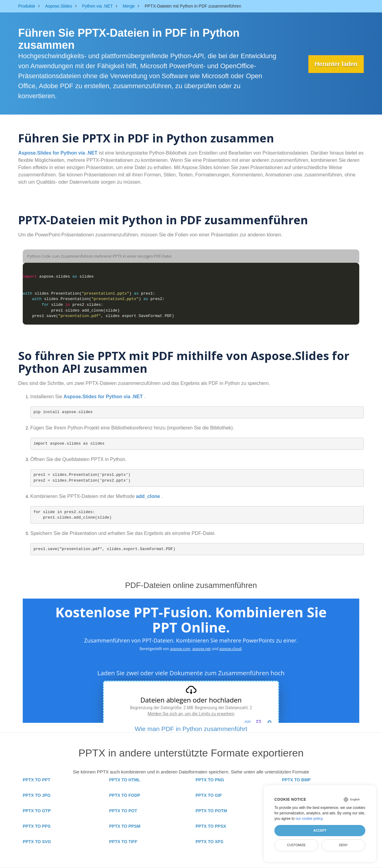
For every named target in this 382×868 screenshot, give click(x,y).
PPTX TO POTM (211, 811)
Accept (320, 830)
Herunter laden (335, 64)
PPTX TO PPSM (125, 826)
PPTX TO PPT (37, 780)
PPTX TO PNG (210, 780)
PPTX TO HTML (125, 780)
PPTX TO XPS (209, 842)
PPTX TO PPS (37, 826)
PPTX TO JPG (37, 795)
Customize (297, 845)
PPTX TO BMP (296, 780)
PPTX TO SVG (37, 842)
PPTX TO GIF (209, 795)
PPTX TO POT (123, 811)
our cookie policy (309, 819)
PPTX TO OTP (37, 811)
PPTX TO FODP (125, 795)
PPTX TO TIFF (123, 842)
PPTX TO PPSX (211, 826)
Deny (343, 845)
